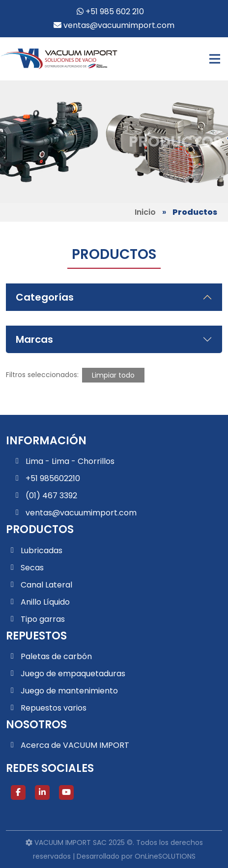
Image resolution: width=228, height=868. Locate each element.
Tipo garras (43, 619)
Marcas (34, 339)
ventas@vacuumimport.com (114, 25)
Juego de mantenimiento (69, 691)
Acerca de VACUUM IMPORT (75, 745)
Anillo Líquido (45, 602)
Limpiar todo (113, 375)
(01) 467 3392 (51, 496)
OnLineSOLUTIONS (165, 856)
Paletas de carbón (56, 656)
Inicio (145, 212)
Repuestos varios (54, 708)
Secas (32, 568)
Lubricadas (42, 550)
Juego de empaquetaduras (73, 674)
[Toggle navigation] (215, 59)
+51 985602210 (53, 478)
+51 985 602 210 (110, 12)
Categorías (45, 297)
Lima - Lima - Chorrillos (70, 461)
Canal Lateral (46, 585)
